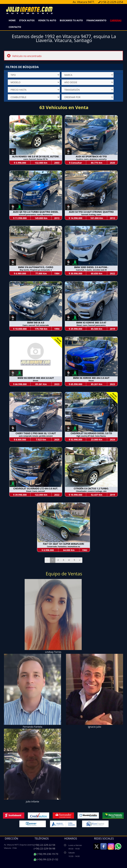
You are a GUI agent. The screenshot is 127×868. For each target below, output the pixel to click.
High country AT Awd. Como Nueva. (91, 436)
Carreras (116, 20)
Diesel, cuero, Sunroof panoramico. (91, 325)
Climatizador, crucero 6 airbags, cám (91, 491)
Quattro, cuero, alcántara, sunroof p (91, 159)
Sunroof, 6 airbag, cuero (91, 215)
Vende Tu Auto (47, 20)
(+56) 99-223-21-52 (47, 859)
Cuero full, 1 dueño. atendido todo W (91, 270)
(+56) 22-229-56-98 (44, 848)
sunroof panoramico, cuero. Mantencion (36, 215)
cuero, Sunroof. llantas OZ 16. (36, 159)
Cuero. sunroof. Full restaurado (36, 325)
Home (12, 20)
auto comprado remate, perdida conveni (36, 436)
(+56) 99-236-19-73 (47, 854)
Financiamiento (96, 20)
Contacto (15, 27)
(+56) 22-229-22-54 (44, 845)
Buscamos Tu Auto (71, 20)
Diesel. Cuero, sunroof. (36, 491)
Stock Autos (27, 20)
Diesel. (36, 381)
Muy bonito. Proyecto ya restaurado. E (36, 270)
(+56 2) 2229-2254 (112, 2)
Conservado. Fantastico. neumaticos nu (63, 547)
